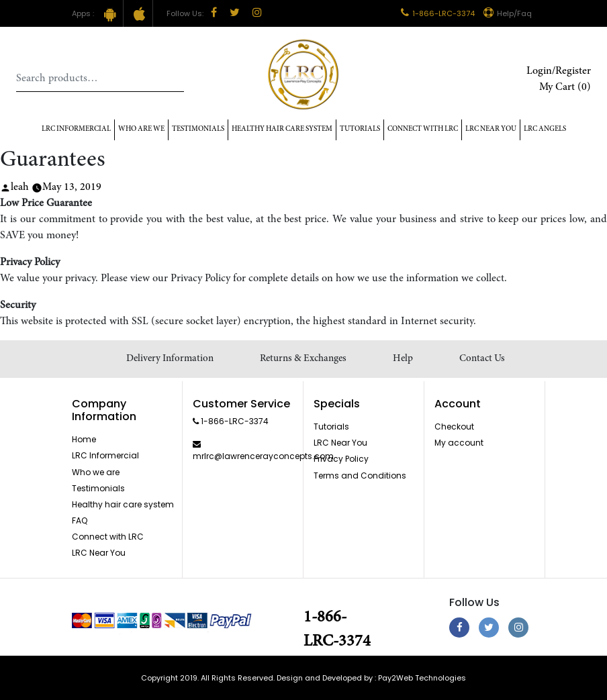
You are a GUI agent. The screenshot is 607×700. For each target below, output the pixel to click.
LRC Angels (545, 129)
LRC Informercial (76, 129)
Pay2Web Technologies (422, 678)
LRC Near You (491, 129)
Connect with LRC (423, 129)
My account (459, 443)
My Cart (565, 87)
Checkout (454, 427)
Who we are (96, 472)
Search (174, 79)
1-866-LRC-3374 (438, 13)
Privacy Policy (341, 459)
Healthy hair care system (282, 129)
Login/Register (559, 71)
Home (84, 439)
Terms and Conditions (360, 476)
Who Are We (141, 129)
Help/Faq (508, 13)
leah (20, 187)
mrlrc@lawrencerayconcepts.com (263, 456)
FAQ (80, 520)
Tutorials (360, 129)
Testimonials (198, 129)
